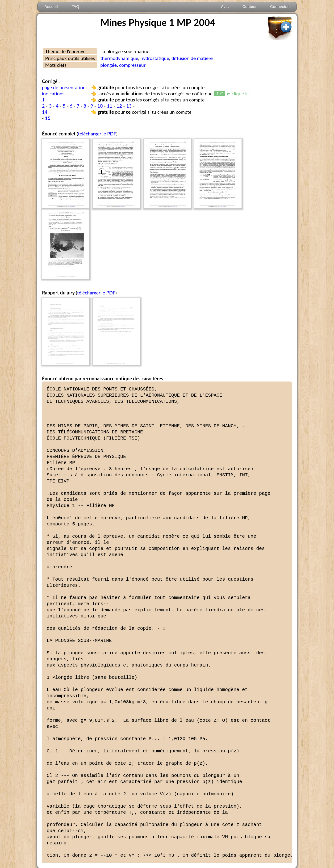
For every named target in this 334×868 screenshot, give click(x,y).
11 (110, 106)
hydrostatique (155, 58)
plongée (109, 65)
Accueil (51, 7)
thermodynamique (119, 58)
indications (53, 93)
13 (129, 106)
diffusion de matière (192, 58)
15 (48, 118)
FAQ (75, 7)
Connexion (280, 7)
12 (119, 106)
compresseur (132, 65)
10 (100, 106)
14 (45, 112)
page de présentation (64, 87)
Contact (250, 7)
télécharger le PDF (97, 134)
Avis (225, 7)
